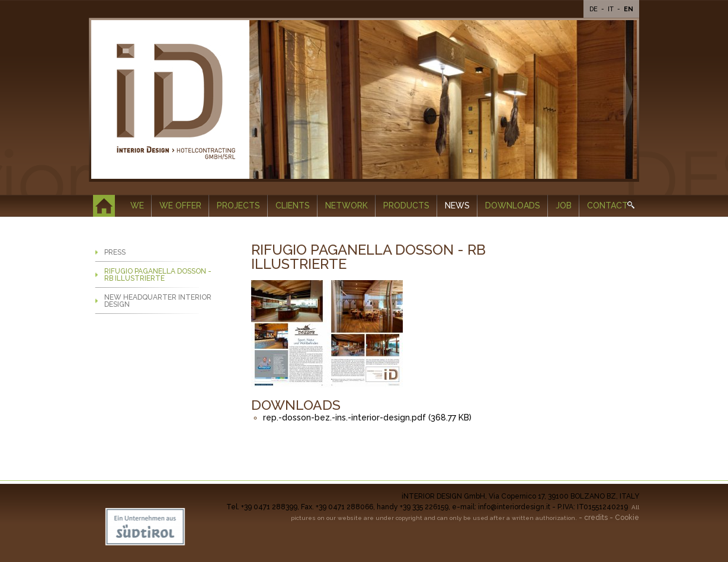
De (594, 9)
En (628, 9)
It (612, 9)
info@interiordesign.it (514, 507)
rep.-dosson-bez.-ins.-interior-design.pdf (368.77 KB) (367, 418)
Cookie (627, 518)
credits (596, 518)
